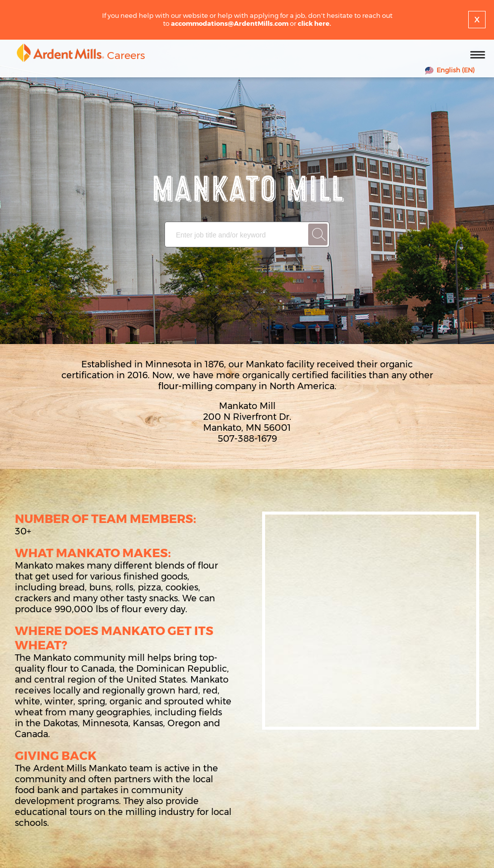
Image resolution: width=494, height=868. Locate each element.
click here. (314, 23)
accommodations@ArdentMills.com (230, 23)
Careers (126, 55)
